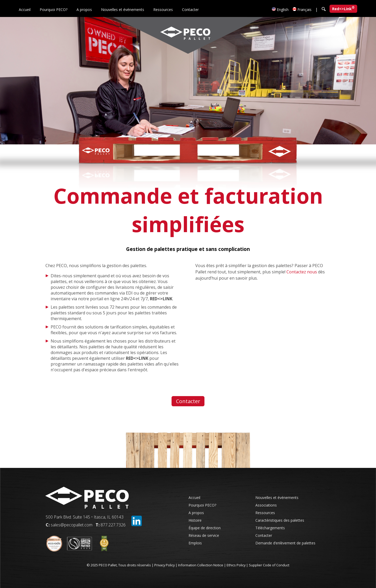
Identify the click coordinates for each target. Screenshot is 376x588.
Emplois (195, 543)
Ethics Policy (236, 565)
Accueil (25, 10)
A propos (84, 10)
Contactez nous (302, 272)
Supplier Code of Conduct (269, 565)
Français (302, 10)
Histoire (195, 520)
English (280, 10)
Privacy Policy (164, 565)
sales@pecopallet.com (72, 525)
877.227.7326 (113, 525)
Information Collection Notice (201, 565)
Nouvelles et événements (123, 10)
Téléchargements (270, 528)
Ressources (163, 10)
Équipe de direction (205, 528)
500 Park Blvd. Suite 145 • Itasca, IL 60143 (85, 517)
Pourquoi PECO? (54, 10)
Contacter (190, 10)
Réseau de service (204, 535)
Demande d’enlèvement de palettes (285, 543)
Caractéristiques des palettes (280, 520)
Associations (266, 505)
